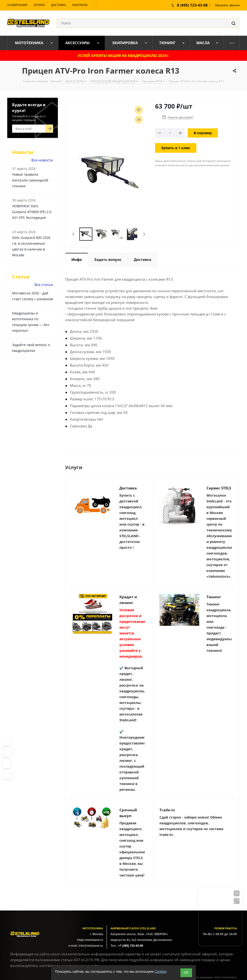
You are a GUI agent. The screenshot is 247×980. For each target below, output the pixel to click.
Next (144, 234)
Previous (74, 234)
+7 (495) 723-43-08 (131, 946)
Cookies (161, 972)
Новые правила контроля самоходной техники (30, 180)
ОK (186, 973)
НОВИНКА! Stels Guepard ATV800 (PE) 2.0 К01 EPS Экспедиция (32, 212)
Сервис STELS (219, 488)
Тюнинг (214, 597)
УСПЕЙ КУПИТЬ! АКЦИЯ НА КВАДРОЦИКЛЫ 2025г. (123, 56)
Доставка (128, 488)
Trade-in (167, 810)
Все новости (42, 160)
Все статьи (44, 285)
